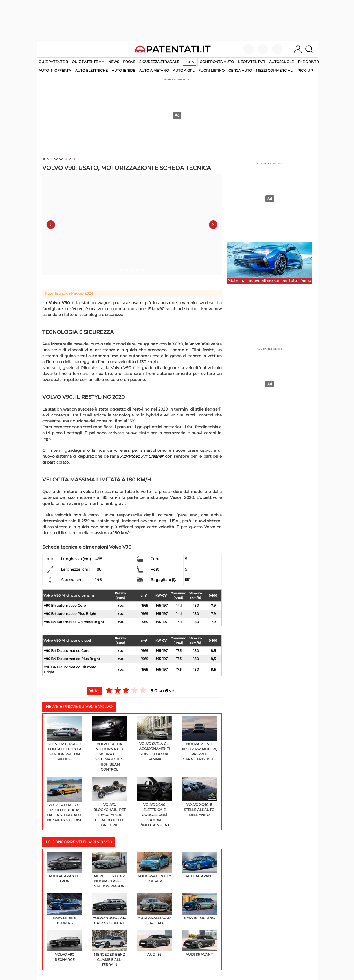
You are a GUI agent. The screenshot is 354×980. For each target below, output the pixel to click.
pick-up (305, 70)
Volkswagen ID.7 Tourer (154, 867)
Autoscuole (281, 62)
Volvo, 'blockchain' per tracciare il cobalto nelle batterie (110, 802)
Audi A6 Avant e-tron (65, 867)
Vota (94, 691)
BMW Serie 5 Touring (65, 909)
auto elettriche (91, 70)
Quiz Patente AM (88, 62)
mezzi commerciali (275, 70)
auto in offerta (55, 70)
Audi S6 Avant (199, 943)
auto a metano (154, 70)
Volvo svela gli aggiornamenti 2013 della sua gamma (154, 738)
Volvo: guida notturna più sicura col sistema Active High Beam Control (110, 744)
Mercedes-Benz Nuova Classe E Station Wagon (110, 870)
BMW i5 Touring (199, 907)
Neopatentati (251, 62)
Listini (189, 62)
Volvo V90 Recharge (65, 946)
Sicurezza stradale (159, 62)
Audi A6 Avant (199, 865)
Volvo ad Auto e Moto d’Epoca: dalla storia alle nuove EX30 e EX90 (65, 799)
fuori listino (211, 70)
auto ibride (123, 70)
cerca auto (240, 70)
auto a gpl (184, 70)
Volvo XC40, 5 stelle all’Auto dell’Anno (199, 797)
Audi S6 (154, 943)
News (114, 62)
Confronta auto (217, 62)
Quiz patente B (53, 62)
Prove (129, 62)
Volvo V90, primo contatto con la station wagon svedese (65, 739)
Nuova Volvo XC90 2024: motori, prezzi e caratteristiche (199, 739)
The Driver (308, 62)
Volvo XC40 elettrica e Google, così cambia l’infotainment (154, 802)
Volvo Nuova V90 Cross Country (110, 909)
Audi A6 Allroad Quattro (154, 909)
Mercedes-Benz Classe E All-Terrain (110, 948)
